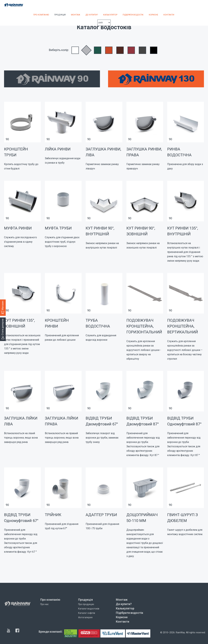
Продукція (60, 15)
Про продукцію (86, 604)
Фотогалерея (85, 617)
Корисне (153, 15)
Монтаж (76, 15)
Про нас (44, 604)
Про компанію (41, 15)
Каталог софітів (87, 613)
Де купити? (92, 15)
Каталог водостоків (89, 609)
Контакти (169, 15)
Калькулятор (110, 15)
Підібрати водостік (133, 15)
